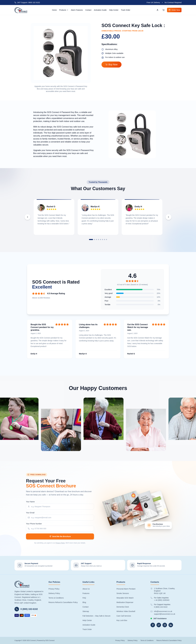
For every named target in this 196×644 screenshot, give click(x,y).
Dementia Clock (123, 607)
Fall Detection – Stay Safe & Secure (96, 616)
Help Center (114, 10)
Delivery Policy (54, 593)
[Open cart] (163, 10)
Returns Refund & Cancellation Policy (63, 602)
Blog (84, 602)
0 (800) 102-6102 (161, 607)
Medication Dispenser (125, 602)
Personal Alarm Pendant (126, 589)
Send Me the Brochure (60, 536)
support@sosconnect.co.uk (165, 614)
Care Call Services (124, 616)
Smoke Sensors (123, 593)
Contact (88, 10)
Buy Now (111, 65)
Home (54, 10)
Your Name (30, 502)
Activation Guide (100, 10)
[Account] (157, 10)
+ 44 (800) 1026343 (162, 600)
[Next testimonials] (168, 217)
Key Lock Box (122, 620)
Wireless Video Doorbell (126, 611)
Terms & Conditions (56, 598)
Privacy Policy (60, 543)
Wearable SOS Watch (125, 598)
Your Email (30, 513)
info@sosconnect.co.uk (163, 611)
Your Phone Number (34, 524)
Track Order (126, 10)
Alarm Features (77, 10)
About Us (86, 589)
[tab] (91, 240)
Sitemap (86, 611)
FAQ (84, 598)
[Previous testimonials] (27, 217)
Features (86, 593)
